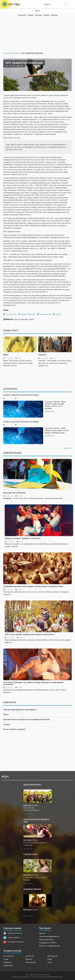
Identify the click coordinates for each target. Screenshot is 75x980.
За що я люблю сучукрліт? (14, 729)
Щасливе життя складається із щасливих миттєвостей (26, 719)
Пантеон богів (11, 314)
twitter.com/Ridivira (12, 937)
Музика (35, 805)
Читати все (67, 448)
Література (7, 962)
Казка (6, 714)
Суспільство (30, 956)
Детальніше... (29, 814)
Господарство (53, 956)
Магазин (54, 15)
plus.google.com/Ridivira (14, 942)
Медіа (50, 959)
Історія (6, 959)
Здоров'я (29, 959)
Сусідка (7, 724)
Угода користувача (46, 940)
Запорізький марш (32, 785)
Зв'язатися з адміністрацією (50, 946)
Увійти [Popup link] (47, 4)
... (39, 547)
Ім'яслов (38, 15)
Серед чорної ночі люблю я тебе (36, 821)
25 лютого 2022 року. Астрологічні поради (21, 395)
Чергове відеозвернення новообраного (20, 710)
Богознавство (8, 956)
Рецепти (46, 15)
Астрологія (22, 15)
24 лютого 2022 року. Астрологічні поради (21, 422)
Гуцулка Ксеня (30, 854)
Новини (31, 15)
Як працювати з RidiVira (48, 943)
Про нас (42, 933)
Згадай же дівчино (32, 889)
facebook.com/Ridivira (13, 933)
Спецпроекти (8, 965)
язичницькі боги (46, 314)
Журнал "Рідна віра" (28, 314)
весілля (58, 314)
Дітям (50, 962)
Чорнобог (42, 355)
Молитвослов (31, 962)
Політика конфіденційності (49, 936)
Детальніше (49, 411)
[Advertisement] (37, 33)
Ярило (6, 355)
